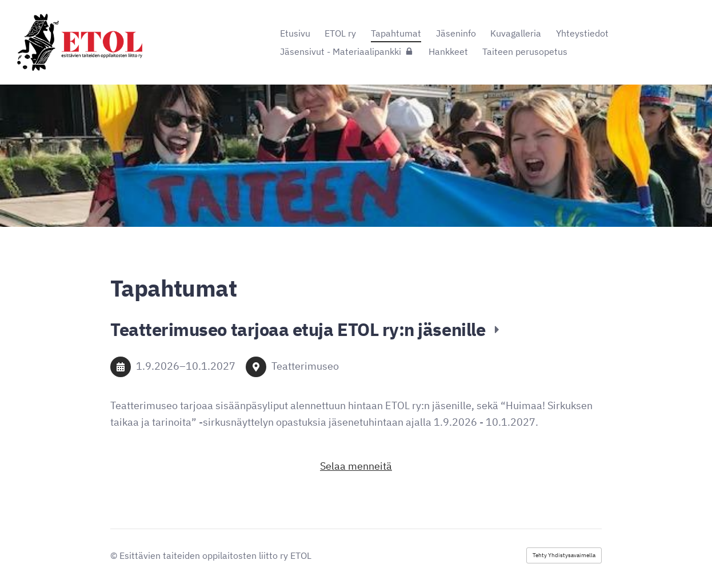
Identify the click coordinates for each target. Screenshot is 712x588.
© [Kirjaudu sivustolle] (115, 555)
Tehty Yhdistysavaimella (564, 555)
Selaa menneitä (356, 466)
